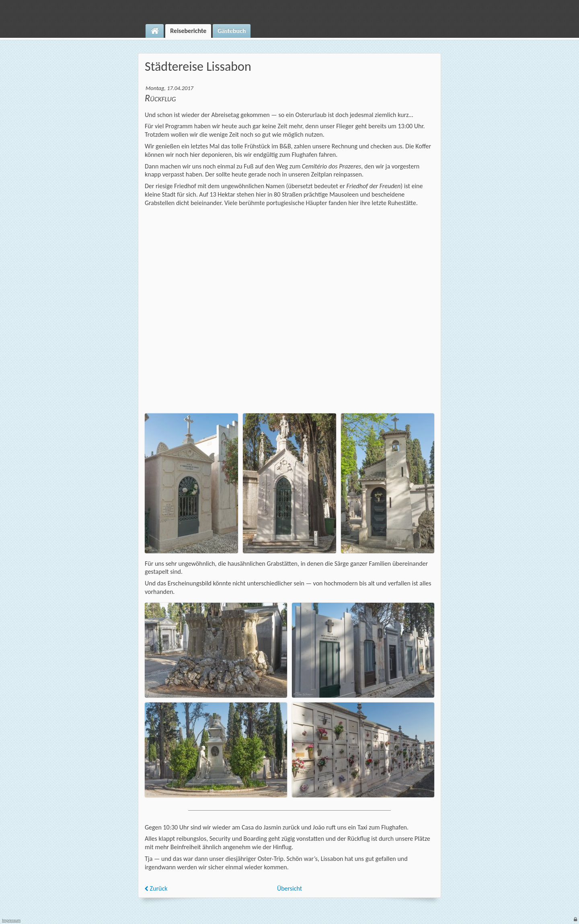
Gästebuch (232, 31)
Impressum (11, 920)
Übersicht (289, 888)
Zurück (156, 888)
